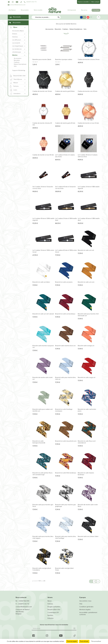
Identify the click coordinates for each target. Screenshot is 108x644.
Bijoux (50, 601)
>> (98, 581)
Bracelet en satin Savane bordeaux (86, 474)
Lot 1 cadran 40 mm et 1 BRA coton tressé (66, 251)
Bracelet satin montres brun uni (65, 346)
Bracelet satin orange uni (86, 346)
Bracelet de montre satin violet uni (43, 378)
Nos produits (25, 10)
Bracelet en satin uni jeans (64, 282)
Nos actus (84, 10)
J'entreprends (72, 10)
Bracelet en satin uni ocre (86, 282)
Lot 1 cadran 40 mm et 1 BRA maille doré (89, 219)
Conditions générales (86, 607)
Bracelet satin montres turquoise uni (43, 347)
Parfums (50, 604)
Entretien (51, 618)
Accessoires (18, 58)
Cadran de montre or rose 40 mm (43, 155)
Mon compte (95, 2)
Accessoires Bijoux (18, 31)
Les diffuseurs (17, 40)
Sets (15, 66)
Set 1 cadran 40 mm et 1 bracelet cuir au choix (65, 188)
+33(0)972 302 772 (30, 2)
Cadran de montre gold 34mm (65, 91)
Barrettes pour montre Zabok (42, 60)
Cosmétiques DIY (53, 613)
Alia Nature (12, 10)
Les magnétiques (18, 46)
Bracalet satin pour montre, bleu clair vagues (43, 537)
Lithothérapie (17, 52)
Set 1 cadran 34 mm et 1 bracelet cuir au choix (43, 188)
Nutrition (50, 615)
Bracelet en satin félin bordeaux (66, 473)
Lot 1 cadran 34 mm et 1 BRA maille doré (66, 219)
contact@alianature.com (17, 5)
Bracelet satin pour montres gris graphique (65, 506)
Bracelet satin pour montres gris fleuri (43, 506)
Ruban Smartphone (20, 64)
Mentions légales (85, 610)
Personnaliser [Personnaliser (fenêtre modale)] (96, 641)
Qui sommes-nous (85, 601)
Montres (15, 55)
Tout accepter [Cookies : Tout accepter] (72, 641)
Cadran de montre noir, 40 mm (88, 91)
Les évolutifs (16, 43)
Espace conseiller (83, 2)
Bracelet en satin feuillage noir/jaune (64, 410)
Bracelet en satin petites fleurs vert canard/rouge (42, 474)
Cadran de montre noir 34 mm (42, 91)
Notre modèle (38, 10)
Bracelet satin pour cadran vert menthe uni (43, 410)
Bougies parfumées (54, 607)
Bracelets (17, 60)
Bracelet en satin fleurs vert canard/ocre (87, 442)
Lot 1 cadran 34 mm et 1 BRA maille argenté (89, 188)
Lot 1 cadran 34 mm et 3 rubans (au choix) (65, 156)
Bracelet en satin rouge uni (87, 378)
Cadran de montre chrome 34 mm (89, 60)
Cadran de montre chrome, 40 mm (42, 124)
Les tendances (17, 49)
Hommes (15, 37)
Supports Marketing (19, 71)
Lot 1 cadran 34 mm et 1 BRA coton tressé (43, 251)
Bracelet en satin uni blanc (41, 282)
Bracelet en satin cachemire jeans (87, 410)
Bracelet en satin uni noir (86, 250)
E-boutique (96, 10)
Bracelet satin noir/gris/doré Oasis (64, 569)
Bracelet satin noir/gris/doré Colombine (42, 569)
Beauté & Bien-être (54, 610)
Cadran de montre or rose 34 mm (88, 123)
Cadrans (17, 62)
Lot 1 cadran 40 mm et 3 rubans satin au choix (88, 156)
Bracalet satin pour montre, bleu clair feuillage (66, 537)
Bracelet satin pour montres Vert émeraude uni (88, 315)
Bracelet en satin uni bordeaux (65, 314)
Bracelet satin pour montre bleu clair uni (65, 378)
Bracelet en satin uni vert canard (43, 314)
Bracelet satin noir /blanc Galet (88, 537)
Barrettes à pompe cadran (64, 60)
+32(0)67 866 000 (24, 601)
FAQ (81, 604)
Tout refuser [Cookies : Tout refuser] (84, 641)
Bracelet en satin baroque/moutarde (39, 442)
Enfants (15, 34)
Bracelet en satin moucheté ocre (66, 441)
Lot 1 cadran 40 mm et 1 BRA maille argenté (43, 219)
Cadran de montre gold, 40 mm (65, 123)
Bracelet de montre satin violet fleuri (88, 506)
